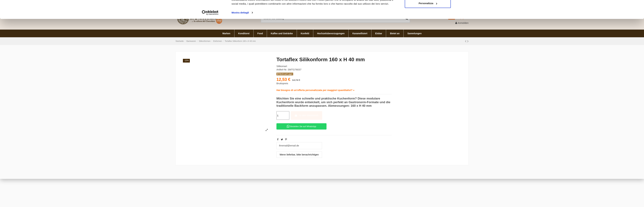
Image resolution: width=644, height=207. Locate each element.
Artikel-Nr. (282, 70)
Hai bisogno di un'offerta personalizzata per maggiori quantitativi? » (315, 90)
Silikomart (282, 66)
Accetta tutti (428, 36)
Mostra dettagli (240, 56)
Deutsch (461, 3)
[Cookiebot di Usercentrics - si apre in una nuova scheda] (210, 56)
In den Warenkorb (306, 115)
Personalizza (428, 46)
